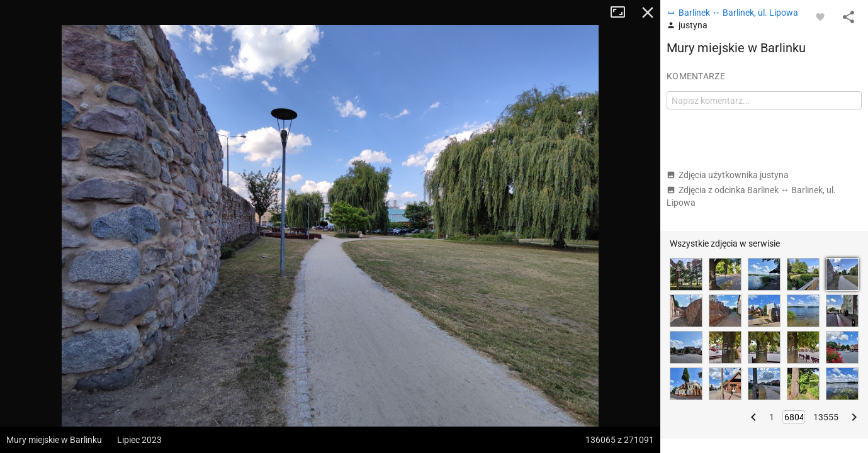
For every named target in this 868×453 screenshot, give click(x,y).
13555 (826, 417)
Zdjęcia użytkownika (728, 175)
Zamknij (648, 13)
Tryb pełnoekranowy (623, 13)
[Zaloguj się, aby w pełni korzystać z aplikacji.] (820, 16)
